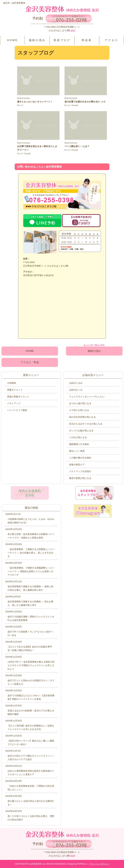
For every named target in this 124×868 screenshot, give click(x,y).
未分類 (76, 105)
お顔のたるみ (76, 383)
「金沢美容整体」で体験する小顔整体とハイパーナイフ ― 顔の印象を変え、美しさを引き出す (31, 553)
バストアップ (14, 403)
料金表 (87, 40)
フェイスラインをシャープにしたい (87, 397)
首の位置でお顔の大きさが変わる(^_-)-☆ (85, 102)
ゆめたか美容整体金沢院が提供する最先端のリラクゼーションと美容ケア (31, 773)
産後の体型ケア (77, 465)
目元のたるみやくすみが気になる (86, 424)
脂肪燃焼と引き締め (79, 444)
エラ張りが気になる (79, 410)
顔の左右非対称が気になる (82, 417)
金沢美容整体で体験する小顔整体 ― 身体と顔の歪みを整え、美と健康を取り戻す (30, 588)
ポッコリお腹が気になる (81, 431)
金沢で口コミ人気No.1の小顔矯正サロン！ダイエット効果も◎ (31, 682)
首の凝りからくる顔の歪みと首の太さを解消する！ (31, 803)
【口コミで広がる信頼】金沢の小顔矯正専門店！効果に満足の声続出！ (30, 648)
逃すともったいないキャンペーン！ (35, 102)
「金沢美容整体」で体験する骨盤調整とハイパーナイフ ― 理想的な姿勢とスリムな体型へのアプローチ (31, 571)
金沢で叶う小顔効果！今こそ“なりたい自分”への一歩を (30, 633)
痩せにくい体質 (77, 451)
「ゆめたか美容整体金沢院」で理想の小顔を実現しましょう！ (31, 788)
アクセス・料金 (30, 362)
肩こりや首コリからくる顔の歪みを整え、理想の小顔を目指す (31, 818)
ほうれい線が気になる (80, 403)
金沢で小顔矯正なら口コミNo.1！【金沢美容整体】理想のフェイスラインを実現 (31, 697)
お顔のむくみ (76, 390)
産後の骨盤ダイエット (18, 397)
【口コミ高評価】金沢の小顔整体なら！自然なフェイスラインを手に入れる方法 (31, 727)
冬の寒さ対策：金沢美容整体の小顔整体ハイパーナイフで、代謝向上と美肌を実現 (31, 536)
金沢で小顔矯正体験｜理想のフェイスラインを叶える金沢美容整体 (31, 618)
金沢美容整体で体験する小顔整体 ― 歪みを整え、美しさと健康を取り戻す (30, 603)
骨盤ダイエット (15, 390)
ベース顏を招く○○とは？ (77, 146)
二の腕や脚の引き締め (80, 458)
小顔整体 (12, 383)
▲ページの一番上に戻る (94, 345)
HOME (13, 40)
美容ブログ (62, 40)
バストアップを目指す (80, 471)
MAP (73, 30)
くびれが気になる (78, 437)
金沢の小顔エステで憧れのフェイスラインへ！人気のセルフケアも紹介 (31, 758)
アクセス (111, 40)
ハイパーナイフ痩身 (17, 410)
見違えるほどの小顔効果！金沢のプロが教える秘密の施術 (31, 712)
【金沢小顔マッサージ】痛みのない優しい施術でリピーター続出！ (31, 742)
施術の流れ (37, 40)
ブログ (21, 105)
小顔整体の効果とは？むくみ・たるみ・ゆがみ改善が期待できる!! (31, 521)
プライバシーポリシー (99, 864)
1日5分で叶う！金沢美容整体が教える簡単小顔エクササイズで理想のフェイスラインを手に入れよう (31, 665)
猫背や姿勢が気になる (80, 478)
